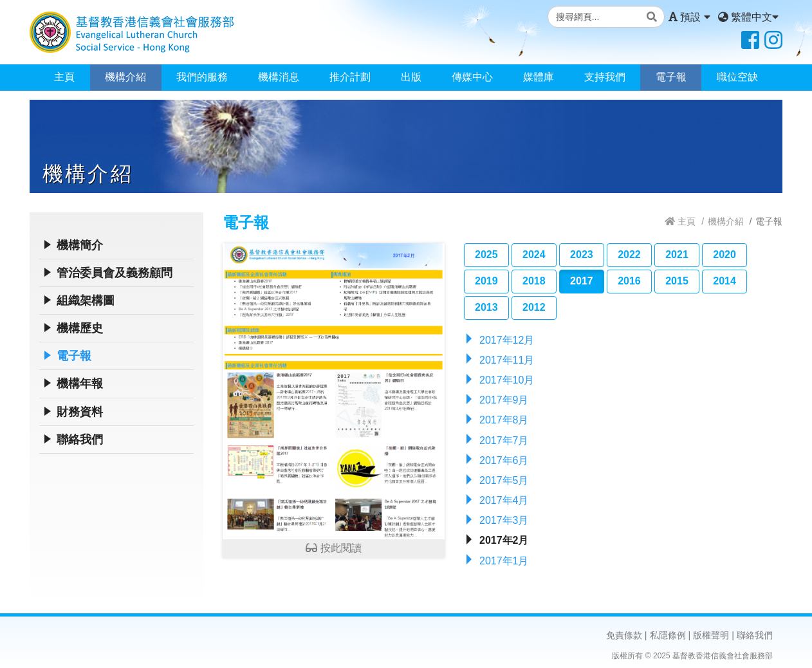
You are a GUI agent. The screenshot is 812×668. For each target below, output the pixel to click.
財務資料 (80, 412)
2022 (629, 255)
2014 (724, 281)
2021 (677, 255)
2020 (724, 255)
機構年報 (80, 384)
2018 (534, 281)
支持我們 (605, 77)
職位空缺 (737, 77)
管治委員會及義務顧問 (115, 273)
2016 (629, 281)
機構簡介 (80, 245)
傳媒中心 (472, 77)
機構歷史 (80, 328)
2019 (486, 281)
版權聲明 (711, 635)
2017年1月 (504, 561)
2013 (486, 307)
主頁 (64, 77)
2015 (677, 281)
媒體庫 (539, 77)
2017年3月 (504, 520)
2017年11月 (507, 360)
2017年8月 (504, 420)
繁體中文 (748, 17)
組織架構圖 (86, 301)
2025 (486, 255)
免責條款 (624, 635)
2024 (534, 255)
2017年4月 (504, 500)
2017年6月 (504, 460)
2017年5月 (504, 480)
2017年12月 (507, 340)
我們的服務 (202, 77)
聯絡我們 (80, 440)
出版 (411, 77)
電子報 (671, 77)
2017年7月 (504, 441)
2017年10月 (507, 380)
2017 (582, 281)
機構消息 (279, 77)
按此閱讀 (334, 398)
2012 (534, 307)
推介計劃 (350, 77)
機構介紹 (125, 77)
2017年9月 (504, 400)
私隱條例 (668, 635)
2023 (582, 255)
